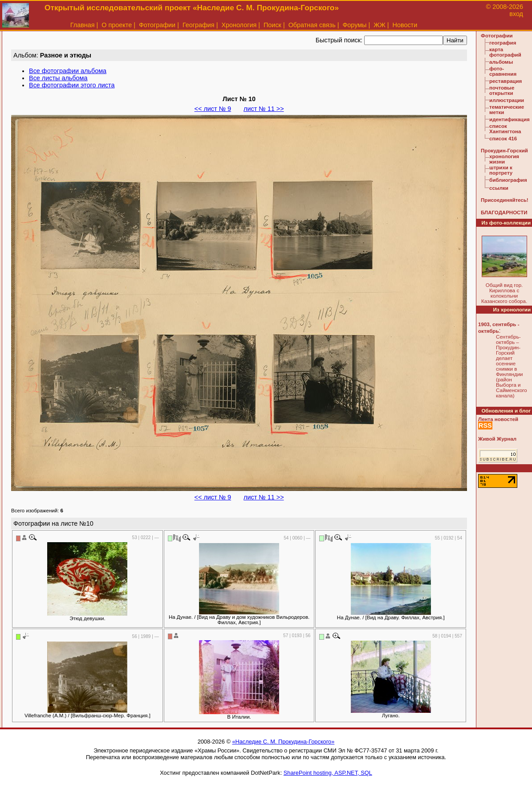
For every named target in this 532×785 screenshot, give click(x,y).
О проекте (117, 25)
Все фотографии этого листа (72, 85)
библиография (508, 180)
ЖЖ (380, 25)
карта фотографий (505, 52)
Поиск (272, 25)
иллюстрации (507, 100)
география (503, 43)
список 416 (503, 139)
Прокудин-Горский (504, 151)
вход (516, 14)
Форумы (354, 25)
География (199, 25)
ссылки (499, 188)
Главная (83, 25)
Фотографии (157, 25)
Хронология (239, 25)
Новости (405, 25)
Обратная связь (312, 25)
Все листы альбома (58, 78)
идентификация (510, 119)
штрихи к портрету (501, 170)
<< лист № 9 (213, 109)
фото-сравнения (503, 71)
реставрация (506, 81)
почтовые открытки (502, 90)
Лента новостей (498, 419)
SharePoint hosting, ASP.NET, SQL (328, 773)
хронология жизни (504, 159)
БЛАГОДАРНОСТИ (504, 213)
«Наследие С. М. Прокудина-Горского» (283, 742)
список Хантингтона (505, 129)
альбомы (501, 62)
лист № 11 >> (264, 109)
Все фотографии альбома (68, 71)
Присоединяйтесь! (505, 200)
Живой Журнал (497, 439)
